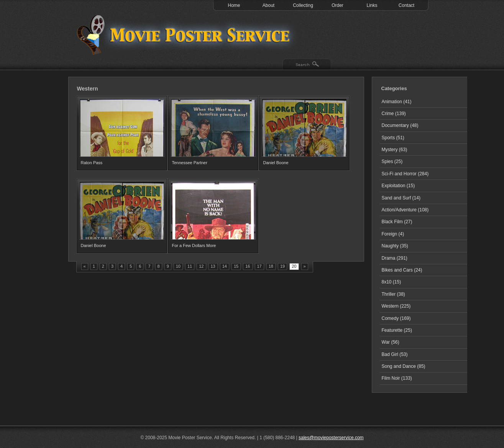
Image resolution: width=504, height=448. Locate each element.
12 (201, 266)
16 (248, 266)
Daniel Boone (276, 163)
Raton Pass (92, 163)
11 (190, 266)
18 (271, 266)
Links (372, 5)
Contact (406, 5)
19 (282, 266)
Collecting (303, 5)
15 (236, 266)
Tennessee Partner (190, 163)
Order (337, 5)
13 (213, 266)
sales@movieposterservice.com (331, 438)
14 (225, 266)
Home (234, 5)
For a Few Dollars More (194, 245)
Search (307, 65)
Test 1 (185, 35)
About (268, 5)
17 (259, 266)
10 (178, 266)
